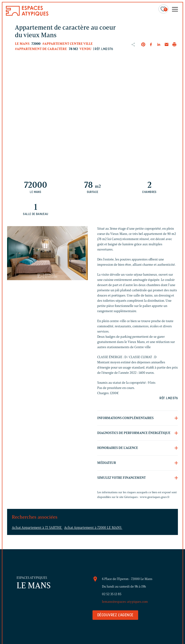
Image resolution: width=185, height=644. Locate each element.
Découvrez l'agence (115, 615)
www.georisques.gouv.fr (155, 497)
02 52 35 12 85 (112, 594)
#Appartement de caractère (41, 49)
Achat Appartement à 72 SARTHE (37, 528)
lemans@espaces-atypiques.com (125, 602)
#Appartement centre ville (68, 44)
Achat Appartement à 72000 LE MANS (93, 528)
